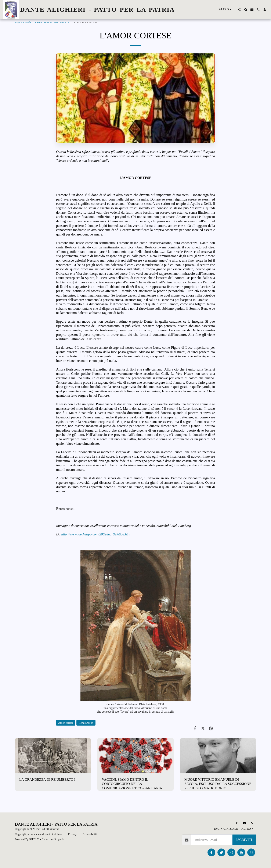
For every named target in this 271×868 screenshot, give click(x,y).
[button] (239, 10)
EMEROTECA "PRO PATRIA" (53, 22)
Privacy (72, 834)
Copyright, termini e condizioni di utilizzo (38, 834)
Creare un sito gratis (53, 839)
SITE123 (34, 839)
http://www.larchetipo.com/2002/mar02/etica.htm (96, 534)
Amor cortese (66, 723)
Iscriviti (244, 840)
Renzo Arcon (86, 723)
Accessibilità (90, 834)
